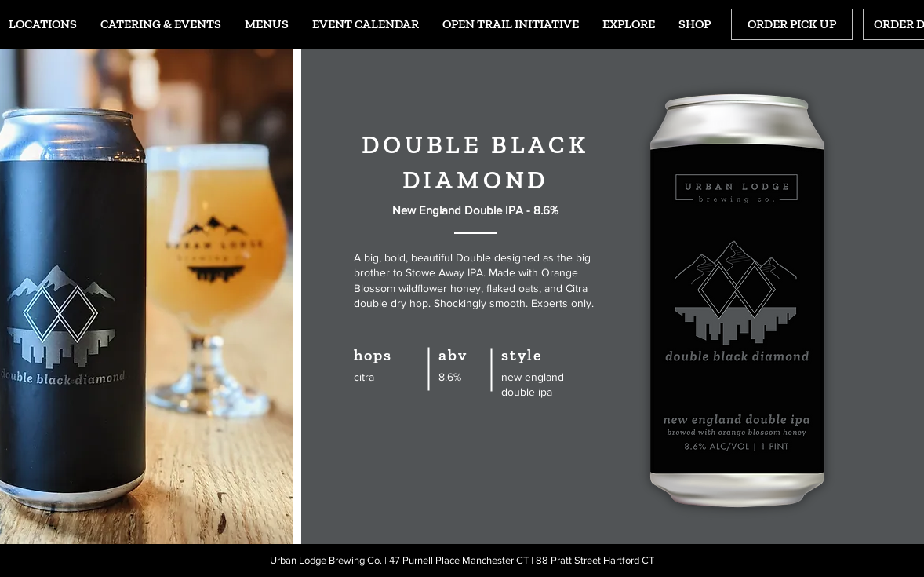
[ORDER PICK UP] (792, 24)
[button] (267, 24)
